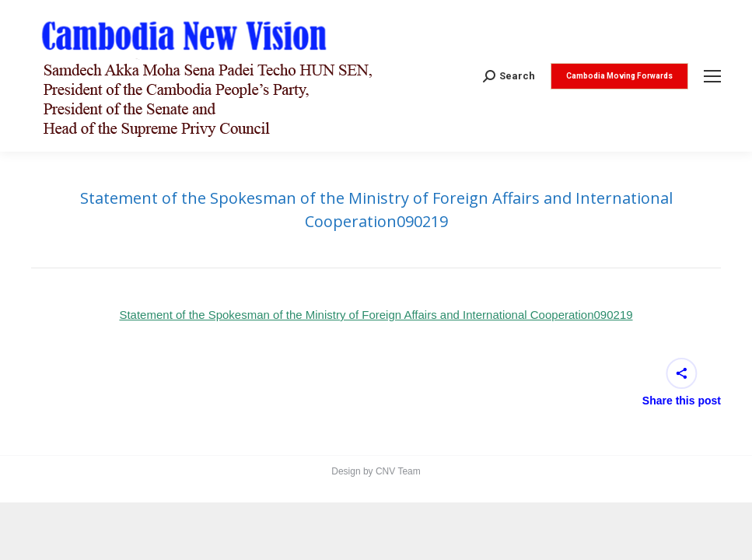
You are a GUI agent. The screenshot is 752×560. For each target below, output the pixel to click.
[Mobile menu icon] (712, 76)
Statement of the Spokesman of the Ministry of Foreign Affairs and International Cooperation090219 (376, 315)
